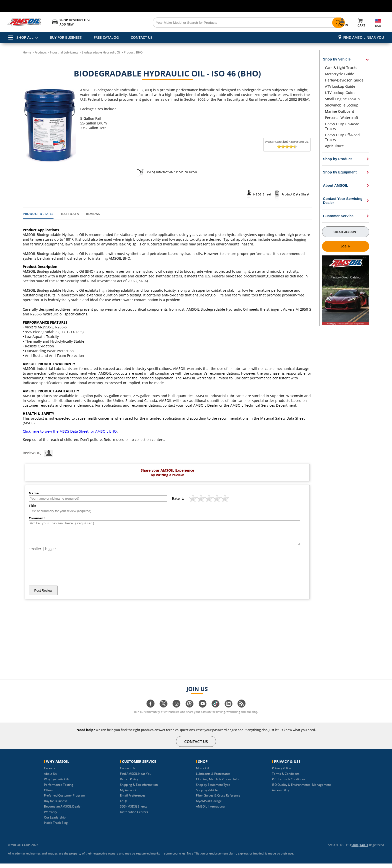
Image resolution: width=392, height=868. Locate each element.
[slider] (287, 147)
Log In (346, 246)
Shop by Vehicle (207, 795)
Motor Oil (202, 773)
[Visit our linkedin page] (228, 711)
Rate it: (178, 498)
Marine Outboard (340, 111)
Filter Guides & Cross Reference (218, 800)
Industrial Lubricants (64, 52)
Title (32, 506)
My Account (128, 795)
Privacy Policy (281, 773)
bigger (51, 553)
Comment (37, 518)
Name (34, 493)
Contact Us (128, 773)
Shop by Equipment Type (213, 789)
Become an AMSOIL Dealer (63, 811)
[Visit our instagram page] (176, 711)
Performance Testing (59, 789)
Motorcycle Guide (340, 74)
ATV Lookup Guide (340, 86)
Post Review (43, 595)
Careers (50, 773)
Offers (48, 795)
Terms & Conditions (286, 778)
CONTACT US (142, 37)
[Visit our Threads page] (189, 711)
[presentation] (67, 573)
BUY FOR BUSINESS (66, 37)
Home (27, 52)
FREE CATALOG (106, 37)
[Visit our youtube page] (202, 711)
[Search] (224, 23)
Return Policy (129, 784)
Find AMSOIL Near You (364, 37)
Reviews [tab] (93, 214)
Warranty (50, 816)
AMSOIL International (211, 811)
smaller (35, 553)
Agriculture (334, 146)
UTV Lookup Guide (340, 93)
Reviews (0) (38, 453)
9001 (355, 849)
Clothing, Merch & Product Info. (218, 784)
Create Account (345, 232)
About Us (50, 778)
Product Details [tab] (38, 214)
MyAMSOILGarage (209, 805)
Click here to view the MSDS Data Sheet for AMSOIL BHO (70, 431)
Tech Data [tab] (70, 214)
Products (41, 52)
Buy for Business (56, 805)
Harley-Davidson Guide (344, 80)
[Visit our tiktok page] (215, 711)
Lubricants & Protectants (213, 778)
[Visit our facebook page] (150, 711)
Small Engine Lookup (342, 99)
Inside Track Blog (56, 827)
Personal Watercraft (342, 118)
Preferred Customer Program (64, 800)
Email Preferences (133, 800)
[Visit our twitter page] (163, 711)
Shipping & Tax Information (139, 789)
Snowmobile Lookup (342, 105)
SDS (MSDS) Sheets (134, 811)
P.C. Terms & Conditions (289, 784)
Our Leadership (55, 822)
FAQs (124, 805)
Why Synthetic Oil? (57, 784)
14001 (364, 849)
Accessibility (280, 795)
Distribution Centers (134, 816)
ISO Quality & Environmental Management (301, 789)
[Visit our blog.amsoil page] (241, 711)
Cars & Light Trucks (341, 68)
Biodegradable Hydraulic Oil (101, 52)
